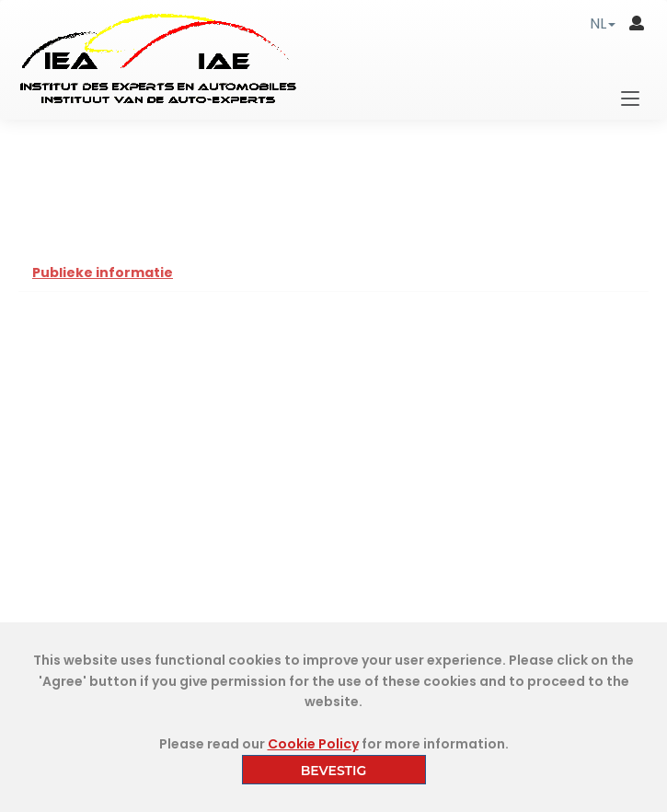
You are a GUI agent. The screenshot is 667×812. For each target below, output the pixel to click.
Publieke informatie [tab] (103, 273)
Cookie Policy (313, 744)
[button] (603, 23)
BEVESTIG (334, 771)
